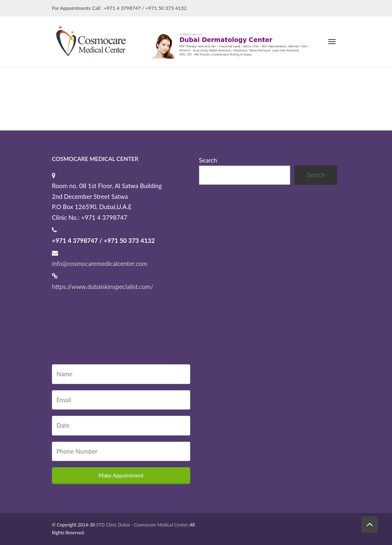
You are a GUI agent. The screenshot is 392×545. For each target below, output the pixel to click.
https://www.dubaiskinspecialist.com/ (103, 286)
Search (208, 160)
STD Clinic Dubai (113, 525)
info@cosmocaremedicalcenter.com (100, 263)
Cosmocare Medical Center (161, 525)
